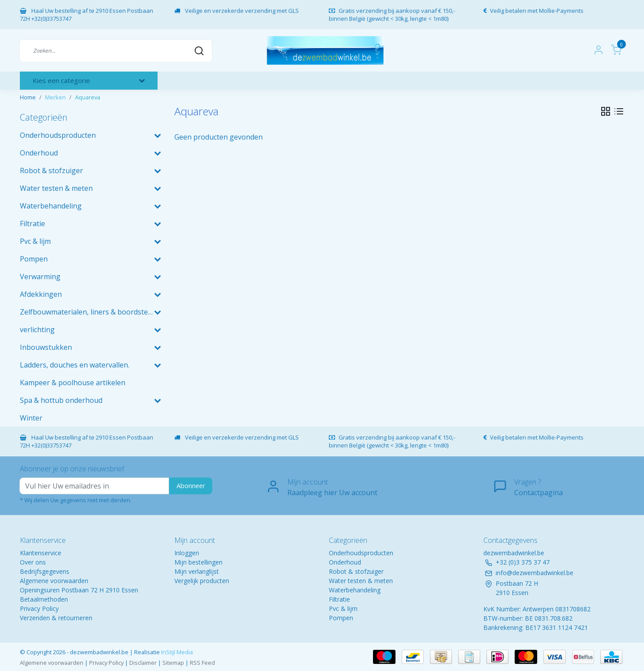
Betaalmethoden (44, 599)
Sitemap (173, 663)
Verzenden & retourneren (56, 618)
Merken (55, 97)
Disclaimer (143, 663)
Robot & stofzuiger (356, 571)
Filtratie (339, 599)
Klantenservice (41, 553)
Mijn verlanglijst (197, 571)
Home (28, 97)
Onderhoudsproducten (361, 553)
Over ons (33, 562)
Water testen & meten (361, 581)
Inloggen (187, 553)
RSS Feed (202, 663)
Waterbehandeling (355, 590)
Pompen (341, 618)
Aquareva (88, 97)
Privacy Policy (39, 608)
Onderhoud (345, 562)
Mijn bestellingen (198, 562)
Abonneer (191, 486)
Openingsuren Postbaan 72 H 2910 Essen (79, 590)
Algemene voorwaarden (54, 581)
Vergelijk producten (202, 581)
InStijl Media (176, 652)
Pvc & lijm (343, 608)
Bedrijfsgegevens (45, 571)
